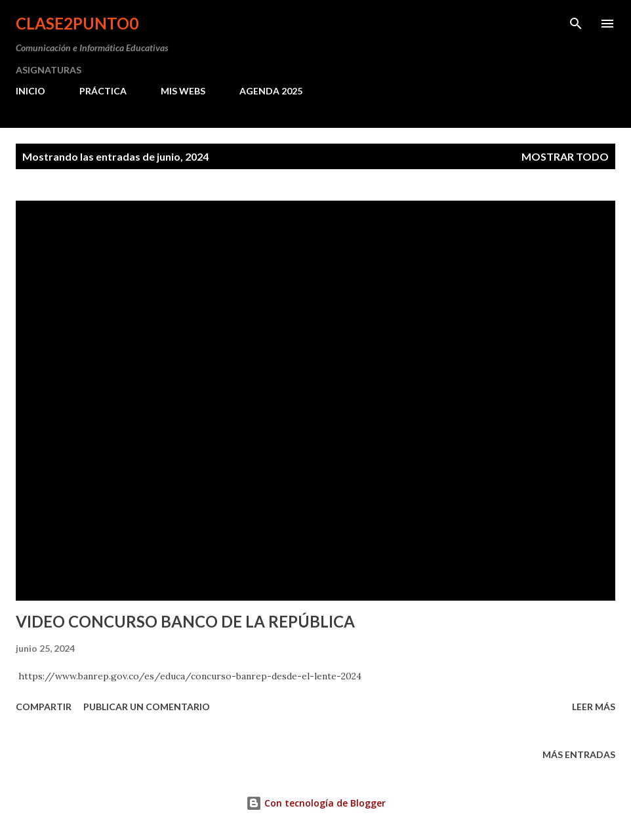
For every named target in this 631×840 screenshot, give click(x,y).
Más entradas (579, 754)
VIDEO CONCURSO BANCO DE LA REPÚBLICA (185, 621)
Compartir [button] (44, 707)
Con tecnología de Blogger (316, 803)
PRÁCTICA (103, 91)
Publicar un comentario (147, 707)
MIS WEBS (183, 91)
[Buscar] (576, 24)
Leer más (594, 707)
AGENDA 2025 (271, 91)
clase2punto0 (77, 23)
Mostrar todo (565, 156)
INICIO (31, 91)
